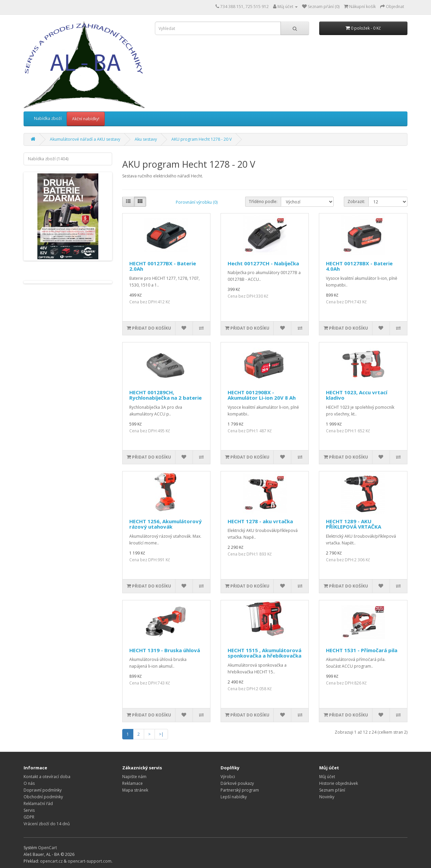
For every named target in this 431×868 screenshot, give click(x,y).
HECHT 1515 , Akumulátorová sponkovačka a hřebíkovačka (264, 653)
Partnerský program (240, 790)
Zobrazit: (356, 202)
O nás (29, 783)
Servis (29, 810)
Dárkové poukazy (237, 783)
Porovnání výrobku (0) (197, 202)
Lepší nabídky (234, 797)
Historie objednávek (339, 783)
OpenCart (47, 848)
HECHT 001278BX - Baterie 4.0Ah (359, 266)
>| (161, 734)
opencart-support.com (90, 861)
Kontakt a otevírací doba (47, 777)
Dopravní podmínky (43, 790)
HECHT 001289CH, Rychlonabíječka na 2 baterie (165, 395)
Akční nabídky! (86, 119)
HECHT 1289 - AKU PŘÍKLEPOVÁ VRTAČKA (354, 524)
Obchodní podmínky (43, 797)
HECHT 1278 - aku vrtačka (260, 521)
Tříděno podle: (263, 202)
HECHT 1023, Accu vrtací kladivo (357, 395)
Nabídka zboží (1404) (48, 159)
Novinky (327, 797)
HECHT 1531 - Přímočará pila (362, 650)
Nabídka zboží (48, 118)
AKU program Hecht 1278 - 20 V (202, 139)
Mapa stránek (135, 790)
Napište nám (134, 777)
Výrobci (228, 777)
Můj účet (327, 777)
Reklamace (132, 783)
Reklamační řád (38, 804)
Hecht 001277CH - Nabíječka (263, 263)
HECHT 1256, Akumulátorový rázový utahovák (165, 524)
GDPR (29, 817)
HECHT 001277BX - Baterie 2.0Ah (163, 266)
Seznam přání (332, 790)
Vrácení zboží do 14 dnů (47, 824)
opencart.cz (51, 861)
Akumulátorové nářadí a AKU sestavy (85, 139)
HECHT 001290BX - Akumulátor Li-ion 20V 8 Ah (262, 395)
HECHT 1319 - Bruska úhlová (165, 650)
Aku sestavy (146, 139)
